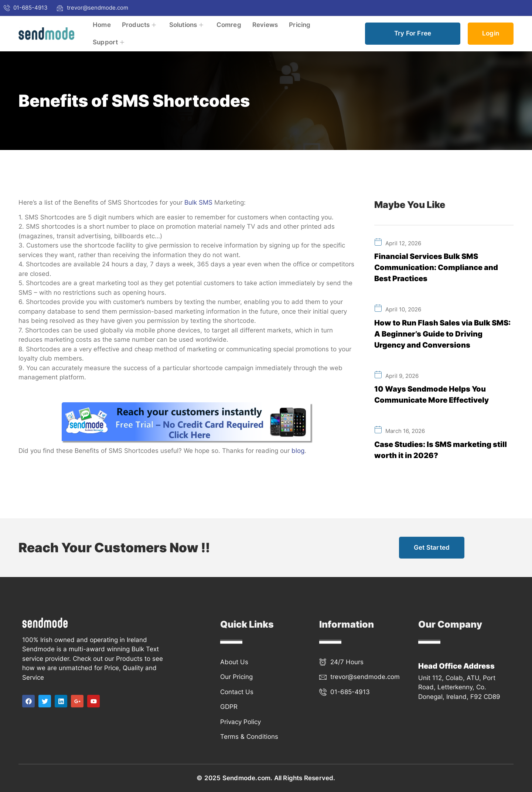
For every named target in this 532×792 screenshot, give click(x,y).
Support (110, 42)
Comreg (229, 25)
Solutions (187, 25)
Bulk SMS (198, 202)
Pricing (300, 25)
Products (140, 25)
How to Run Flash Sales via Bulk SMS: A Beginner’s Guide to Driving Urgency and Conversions (442, 334)
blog (298, 451)
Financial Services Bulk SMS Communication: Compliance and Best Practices (436, 267)
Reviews (265, 25)
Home (102, 25)
